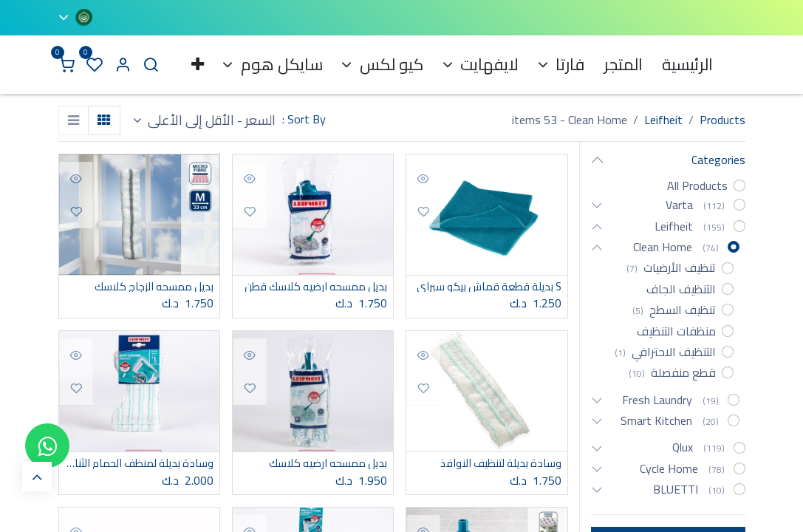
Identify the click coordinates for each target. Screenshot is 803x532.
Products (722, 120)
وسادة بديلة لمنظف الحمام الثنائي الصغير (139, 465)
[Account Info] (123, 65)
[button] (205, 120)
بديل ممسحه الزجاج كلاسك (149, 287)
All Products (697, 185)
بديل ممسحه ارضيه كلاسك (323, 465)
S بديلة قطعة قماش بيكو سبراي (486, 287)
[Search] (151, 65)
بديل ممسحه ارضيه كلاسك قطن (313, 287)
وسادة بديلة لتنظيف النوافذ (496, 465)
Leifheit (663, 120)
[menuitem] (687, 65)
